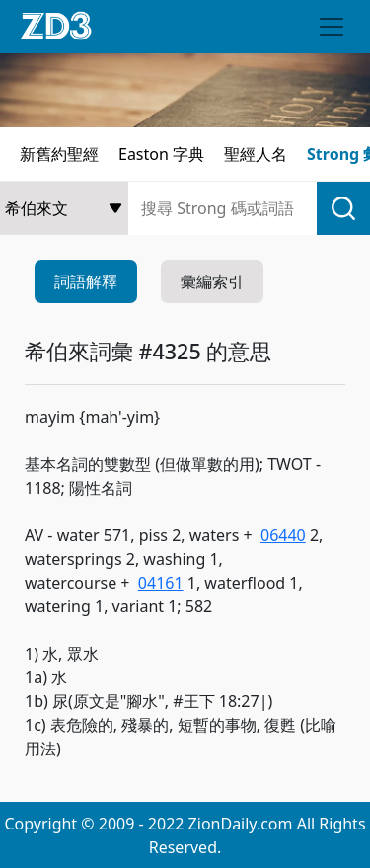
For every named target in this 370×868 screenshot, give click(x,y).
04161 (161, 583)
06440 (283, 535)
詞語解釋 (86, 281)
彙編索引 (212, 281)
